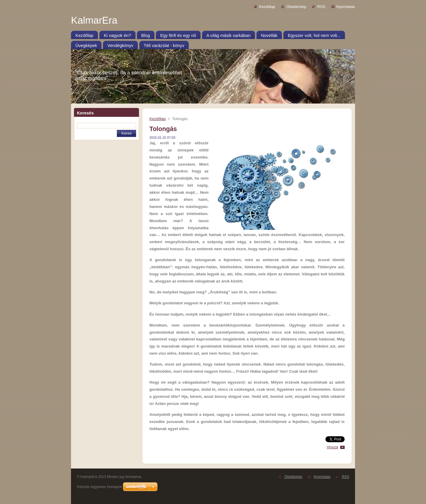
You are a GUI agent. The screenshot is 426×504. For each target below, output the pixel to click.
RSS (321, 7)
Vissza (332, 447)
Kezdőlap (267, 7)
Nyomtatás (346, 7)
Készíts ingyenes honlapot (99, 487)
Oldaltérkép (296, 7)
